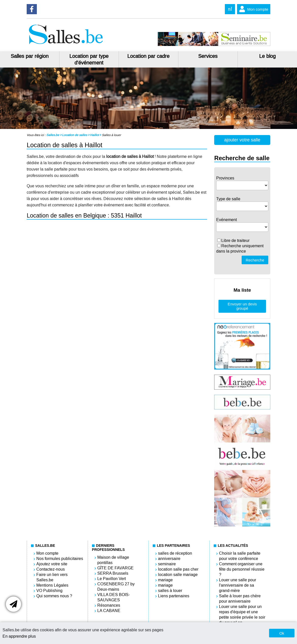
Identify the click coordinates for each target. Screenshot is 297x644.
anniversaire (169, 559)
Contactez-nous (51, 569)
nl (230, 9)
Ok (282, 633)
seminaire (167, 564)
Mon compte (253, 9)
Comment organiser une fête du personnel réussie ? (242, 569)
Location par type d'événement (89, 59)
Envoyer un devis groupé (242, 306)
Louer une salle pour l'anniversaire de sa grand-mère (238, 585)
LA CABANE (109, 611)
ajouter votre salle (242, 140)
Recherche (255, 260)
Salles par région (30, 56)
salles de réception (175, 553)
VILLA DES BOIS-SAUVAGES (114, 597)
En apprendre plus (19, 636)
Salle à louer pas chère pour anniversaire (240, 599)
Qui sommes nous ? (54, 596)
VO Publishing (49, 591)
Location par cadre (148, 56)
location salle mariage (178, 575)
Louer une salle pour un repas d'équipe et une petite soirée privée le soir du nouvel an (242, 615)
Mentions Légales (52, 585)
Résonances (109, 605)
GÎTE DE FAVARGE (115, 568)
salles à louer (170, 591)
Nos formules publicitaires (60, 559)
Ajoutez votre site (52, 564)
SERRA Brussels (113, 573)
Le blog (267, 56)
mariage (165, 580)
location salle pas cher (178, 569)
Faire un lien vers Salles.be (52, 577)
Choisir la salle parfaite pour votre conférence (240, 556)
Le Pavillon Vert (112, 579)
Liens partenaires (174, 596)
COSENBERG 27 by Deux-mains (116, 587)
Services (208, 56)
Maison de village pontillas (113, 560)
